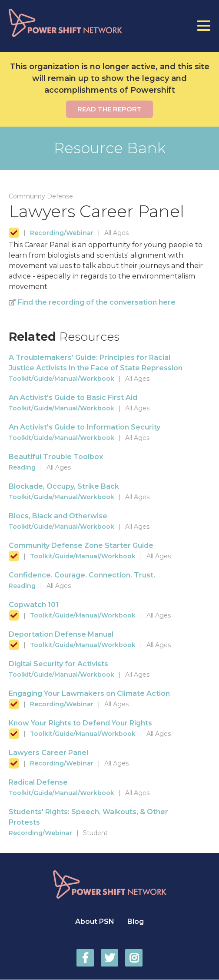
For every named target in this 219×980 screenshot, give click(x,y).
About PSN (95, 921)
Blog (136, 921)
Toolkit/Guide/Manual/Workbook (61, 379)
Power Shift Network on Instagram (134, 958)
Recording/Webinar (62, 233)
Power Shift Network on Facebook (85, 958)
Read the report (109, 109)
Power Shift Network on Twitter (109, 958)
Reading (22, 467)
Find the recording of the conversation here (97, 302)
